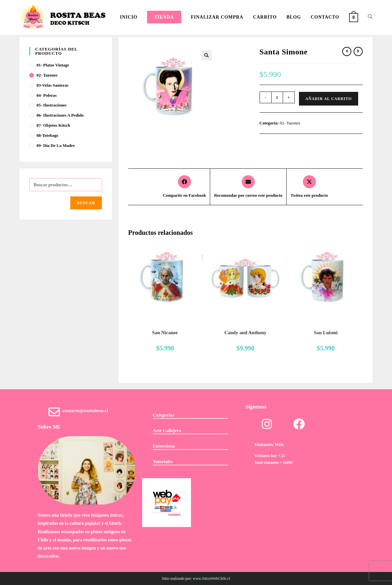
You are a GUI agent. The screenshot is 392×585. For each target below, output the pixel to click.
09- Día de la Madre (55, 145)
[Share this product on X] (309, 187)
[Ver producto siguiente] (358, 51)
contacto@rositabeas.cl (86, 413)
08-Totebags (47, 135)
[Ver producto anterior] (347, 51)
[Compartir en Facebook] (185, 187)
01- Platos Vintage (53, 65)
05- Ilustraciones (51, 105)
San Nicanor (165, 333)
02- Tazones (290, 123)
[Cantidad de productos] (277, 97)
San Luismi (326, 333)
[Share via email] (248, 187)
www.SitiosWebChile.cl (212, 578)
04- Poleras (47, 95)
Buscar (86, 203)
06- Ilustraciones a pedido (60, 115)
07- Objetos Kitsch (53, 125)
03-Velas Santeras (52, 85)
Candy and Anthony (245, 333)
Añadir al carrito (329, 99)
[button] (207, 55)
